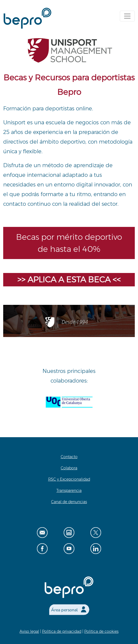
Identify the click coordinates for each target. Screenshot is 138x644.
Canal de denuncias (69, 502)
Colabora (69, 468)
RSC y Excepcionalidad (69, 479)
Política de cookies (101, 631)
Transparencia (69, 491)
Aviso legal (29, 631)
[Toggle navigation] (127, 16)
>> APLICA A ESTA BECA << (69, 280)
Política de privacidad (62, 631)
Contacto (69, 457)
